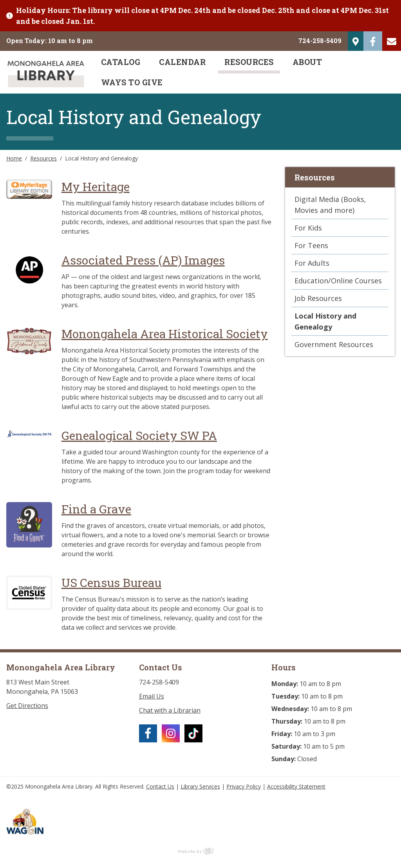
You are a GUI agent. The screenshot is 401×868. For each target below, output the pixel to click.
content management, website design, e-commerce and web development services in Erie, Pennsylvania (200, 851)
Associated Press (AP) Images (143, 260)
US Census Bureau (111, 583)
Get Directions (27, 706)
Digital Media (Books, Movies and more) (330, 205)
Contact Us (160, 786)
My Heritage (96, 186)
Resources (43, 158)
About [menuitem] (307, 62)
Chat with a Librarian (170, 710)
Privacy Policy (244, 786)
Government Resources (334, 344)
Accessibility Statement (296, 786)
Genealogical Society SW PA (139, 435)
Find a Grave (96, 509)
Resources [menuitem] (249, 62)
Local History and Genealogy (325, 321)
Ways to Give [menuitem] (132, 82)
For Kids (308, 228)
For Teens (311, 245)
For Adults (312, 263)
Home (14, 158)
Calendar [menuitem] (182, 62)
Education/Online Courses (338, 281)
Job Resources (318, 298)
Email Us (152, 696)
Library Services (200, 786)
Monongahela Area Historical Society (165, 334)
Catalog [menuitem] (121, 62)
